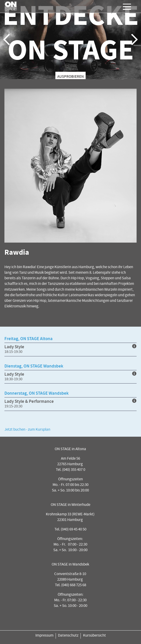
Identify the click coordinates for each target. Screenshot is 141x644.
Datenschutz (68, 636)
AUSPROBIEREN (70, 76)
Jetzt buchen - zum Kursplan (27, 430)
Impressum (44, 636)
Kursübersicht (94, 636)
